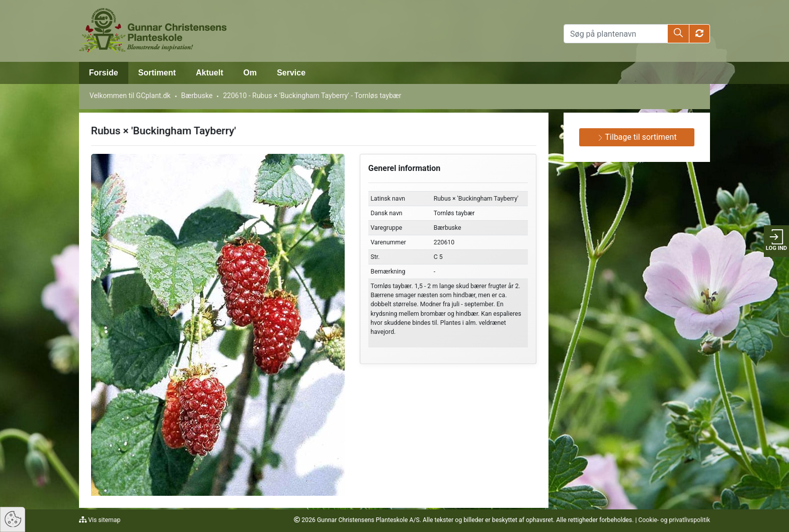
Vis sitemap (103, 520)
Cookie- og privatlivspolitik (674, 520)
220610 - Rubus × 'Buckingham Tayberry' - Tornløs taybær (312, 96)
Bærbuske (197, 96)
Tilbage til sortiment (637, 137)
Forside (104, 73)
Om (250, 73)
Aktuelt (209, 73)
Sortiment (157, 73)
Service (291, 73)
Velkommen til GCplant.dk (130, 96)
